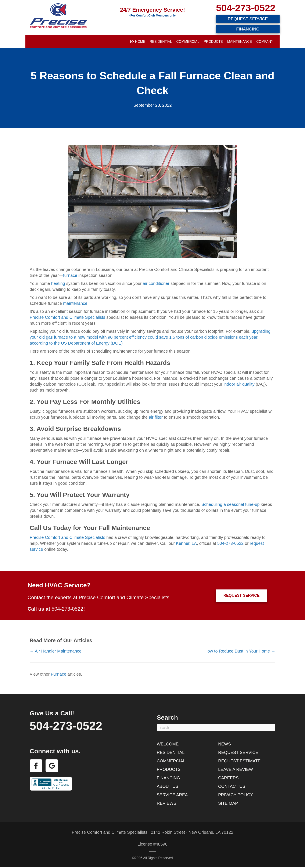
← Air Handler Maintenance (56, 651)
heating (58, 283)
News (225, 744)
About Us (168, 786)
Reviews (166, 803)
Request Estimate (239, 761)
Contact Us (232, 786)
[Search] (216, 728)
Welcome (168, 744)
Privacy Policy (236, 795)
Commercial (188, 42)
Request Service (238, 752)
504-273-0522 (246, 8)
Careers (228, 778)
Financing (168, 778)
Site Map (228, 803)
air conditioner (156, 283)
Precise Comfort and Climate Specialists (67, 317)
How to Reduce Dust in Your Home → (240, 651)
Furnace (59, 674)
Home (137, 42)
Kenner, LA (186, 543)
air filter (156, 417)
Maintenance (240, 42)
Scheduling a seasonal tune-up (231, 504)
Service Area (172, 795)
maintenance (75, 303)
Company (265, 42)
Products (213, 42)
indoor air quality (239, 384)
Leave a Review (236, 769)
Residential (161, 42)
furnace (70, 275)
